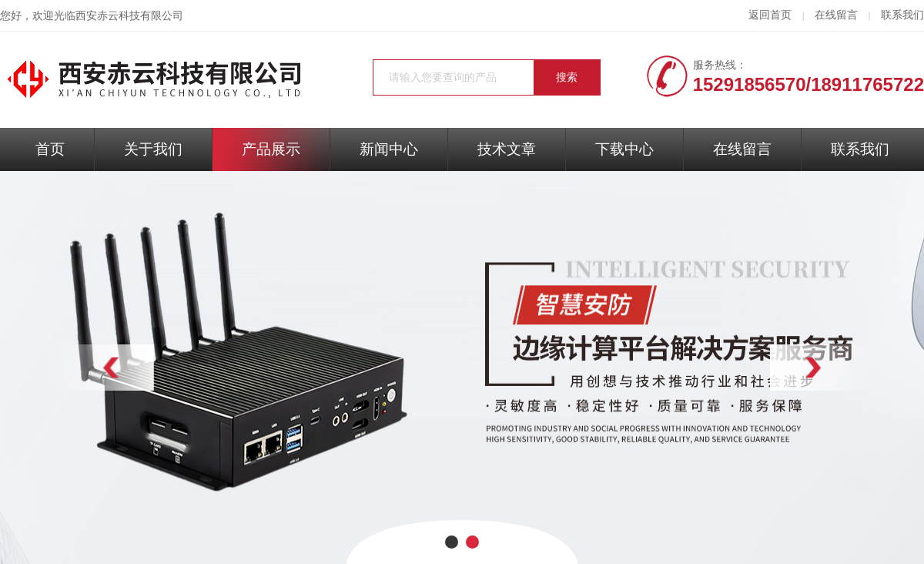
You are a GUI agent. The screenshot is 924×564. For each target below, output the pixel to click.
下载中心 (624, 149)
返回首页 (770, 15)
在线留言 (836, 15)
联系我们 (902, 15)
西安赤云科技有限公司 (129, 16)
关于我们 (153, 149)
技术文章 (507, 149)
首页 (50, 149)
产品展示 (271, 149)
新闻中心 (389, 149)
